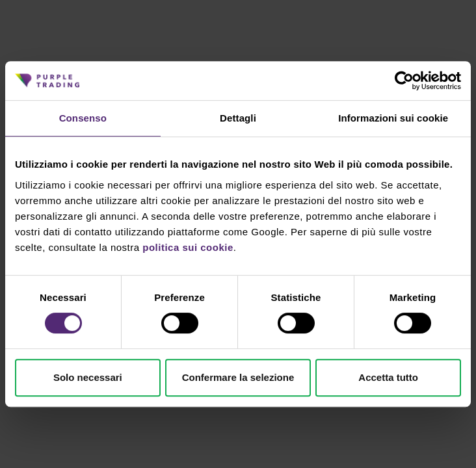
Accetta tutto (388, 377)
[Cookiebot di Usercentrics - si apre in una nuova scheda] (404, 81)
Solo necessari (88, 377)
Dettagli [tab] (238, 118)
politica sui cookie (188, 247)
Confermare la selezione (238, 377)
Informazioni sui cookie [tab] (393, 118)
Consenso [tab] (83, 118)
